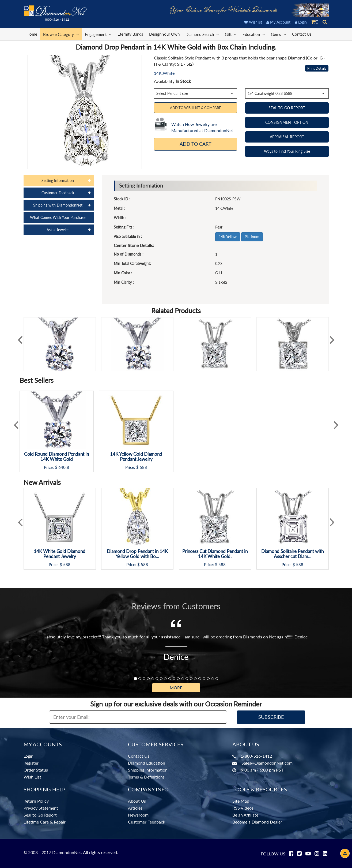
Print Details (317, 68)
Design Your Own (164, 34)
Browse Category (61, 34)
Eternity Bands (130, 34)
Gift (231, 34)
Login (301, 22)
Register (31, 763)
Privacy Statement (41, 808)
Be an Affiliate (245, 815)
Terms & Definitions (146, 777)
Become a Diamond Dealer (257, 822)
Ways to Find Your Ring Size (287, 151)
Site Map (241, 801)
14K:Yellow (228, 237)
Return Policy (36, 801)
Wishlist (253, 22)
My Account (278, 22)
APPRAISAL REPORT (287, 137)
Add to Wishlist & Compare (196, 108)
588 (143, 467)
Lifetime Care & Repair (45, 822)
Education (254, 34)
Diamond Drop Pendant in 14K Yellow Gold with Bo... (137, 554)
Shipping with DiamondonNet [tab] (58, 205)
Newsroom (138, 815)
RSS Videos (243, 808)
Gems (279, 34)
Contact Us (302, 34)
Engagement (98, 34)
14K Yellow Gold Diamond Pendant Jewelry (136, 457)
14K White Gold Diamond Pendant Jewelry (60, 554)
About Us (137, 801)
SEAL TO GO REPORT (287, 108)
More (176, 688)
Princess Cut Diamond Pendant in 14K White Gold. (215, 554)
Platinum (252, 237)
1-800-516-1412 (256, 756)
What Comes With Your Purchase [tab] (58, 217)
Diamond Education (147, 763)
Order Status (36, 770)
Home (32, 34)
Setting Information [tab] (58, 180)
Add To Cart (196, 144)
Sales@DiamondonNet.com (267, 763)
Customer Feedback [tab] (58, 193)
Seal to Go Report (40, 815)
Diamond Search (202, 34)
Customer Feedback (147, 822)
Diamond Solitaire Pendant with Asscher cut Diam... (292, 554)
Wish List (32, 777)
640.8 (64, 467)
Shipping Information (148, 770)
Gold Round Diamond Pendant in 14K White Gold (56, 457)
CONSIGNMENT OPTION (287, 122)
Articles (135, 808)
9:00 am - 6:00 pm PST (262, 770)
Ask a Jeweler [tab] (58, 230)
